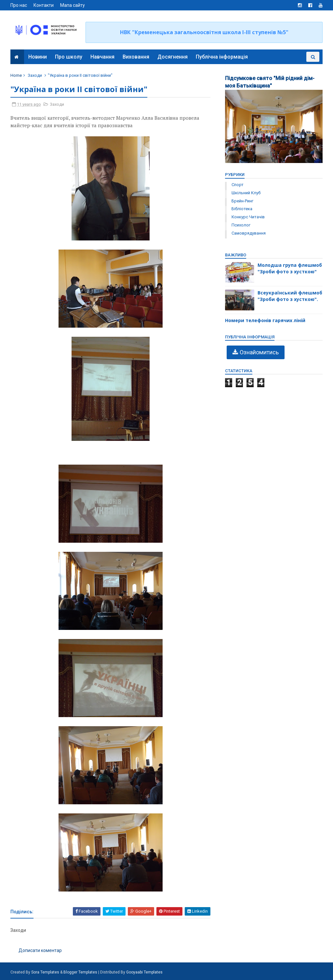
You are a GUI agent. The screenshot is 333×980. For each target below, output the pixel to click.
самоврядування (249, 233)
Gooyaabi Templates (144, 972)
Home (16, 75)
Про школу (69, 57)
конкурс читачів (248, 217)
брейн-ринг (242, 201)
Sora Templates (45, 972)
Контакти (44, 5)
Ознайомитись (259, 352)
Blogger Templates (80, 972)
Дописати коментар (40, 950)
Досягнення (173, 57)
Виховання (136, 57)
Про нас (19, 5)
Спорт (238, 185)
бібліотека (242, 209)
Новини (38, 57)
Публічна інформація (222, 57)
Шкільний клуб (246, 193)
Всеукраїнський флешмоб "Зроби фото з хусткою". (290, 296)
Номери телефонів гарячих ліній (265, 320)
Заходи (35, 75)
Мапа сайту (73, 5)
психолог (241, 225)
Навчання (102, 57)
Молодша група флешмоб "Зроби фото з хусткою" (290, 268)
